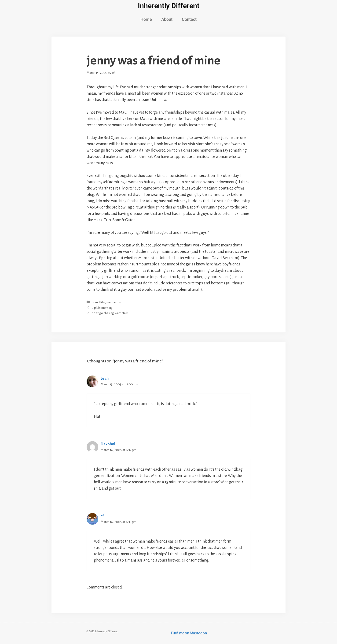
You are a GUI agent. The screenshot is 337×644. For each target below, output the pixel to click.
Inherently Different (169, 6)
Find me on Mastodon (189, 633)
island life (98, 302)
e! (102, 516)
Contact (189, 19)
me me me (114, 302)
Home (146, 19)
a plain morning (102, 308)
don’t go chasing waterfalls (110, 313)
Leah (105, 379)
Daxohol (108, 444)
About (167, 19)
